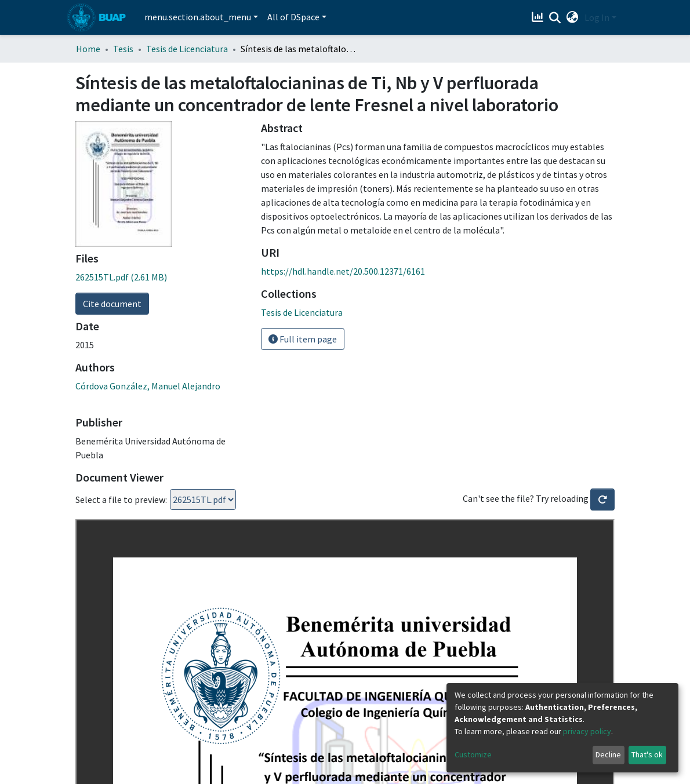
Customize (473, 754)
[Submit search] (555, 18)
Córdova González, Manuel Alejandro (148, 386)
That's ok (647, 754)
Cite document (112, 304)
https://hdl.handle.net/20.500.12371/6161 (343, 271)
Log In (597, 17)
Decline (608, 754)
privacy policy (587, 731)
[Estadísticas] (539, 17)
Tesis (123, 49)
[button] (573, 17)
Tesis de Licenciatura (187, 49)
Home (88, 49)
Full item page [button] (303, 339)
